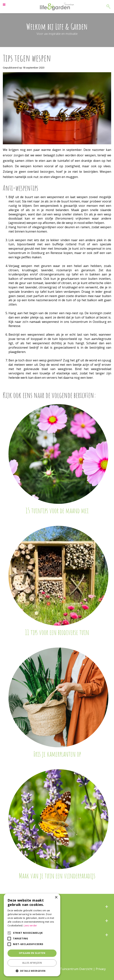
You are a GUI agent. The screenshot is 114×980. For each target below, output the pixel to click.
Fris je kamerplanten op (57, 754)
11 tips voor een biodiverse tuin (57, 632)
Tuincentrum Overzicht (76, 969)
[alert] (32, 935)
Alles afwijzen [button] (32, 963)
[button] (32, 971)
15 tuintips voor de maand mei (57, 510)
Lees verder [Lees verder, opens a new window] (30, 926)
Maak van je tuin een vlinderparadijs (57, 876)
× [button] (56, 898)
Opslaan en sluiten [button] (32, 953)
